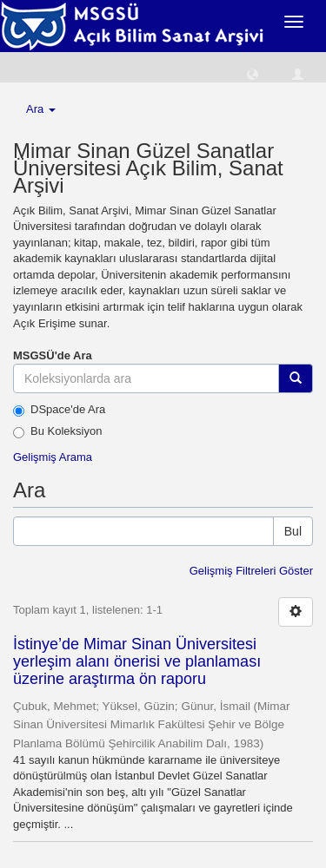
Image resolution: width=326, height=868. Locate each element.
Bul (293, 531)
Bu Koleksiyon (57, 431)
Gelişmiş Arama (53, 457)
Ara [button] (41, 109)
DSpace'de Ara (59, 410)
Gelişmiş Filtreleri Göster (251, 571)
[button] (253, 73)
